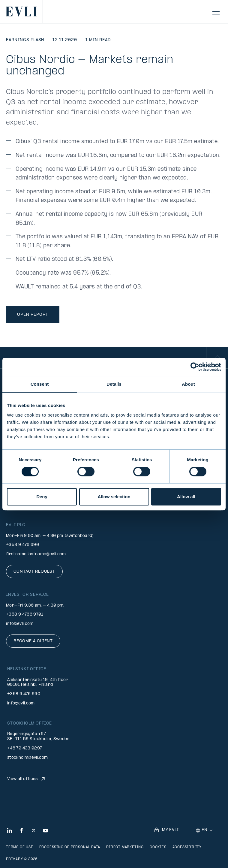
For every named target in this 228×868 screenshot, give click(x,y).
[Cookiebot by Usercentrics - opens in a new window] (195, 367)
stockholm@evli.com (27, 758)
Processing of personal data (70, 847)
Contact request (34, 572)
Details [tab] (114, 384)
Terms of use (20, 847)
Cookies (158, 847)
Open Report (33, 315)
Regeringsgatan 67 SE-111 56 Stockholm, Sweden (38, 737)
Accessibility (187, 847)
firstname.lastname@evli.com (36, 554)
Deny (42, 497)
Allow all (186, 497)
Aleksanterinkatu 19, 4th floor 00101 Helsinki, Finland (38, 683)
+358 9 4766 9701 (25, 615)
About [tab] (188, 384)
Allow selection (114, 497)
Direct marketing (125, 847)
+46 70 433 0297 (25, 748)
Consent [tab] (40, 384)
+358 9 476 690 (22, 545)
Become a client (33, 641)
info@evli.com (20, 624)
